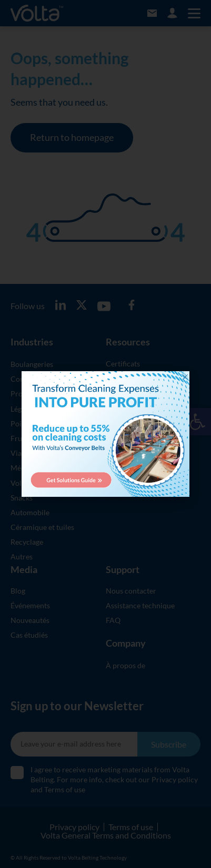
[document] (105, 434)
